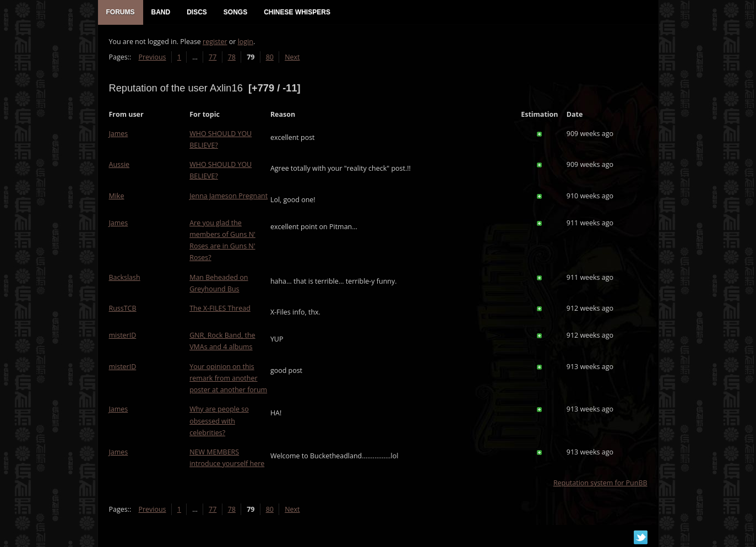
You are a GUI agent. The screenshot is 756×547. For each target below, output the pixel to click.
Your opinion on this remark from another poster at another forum (228, 378)
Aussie (119, 164)
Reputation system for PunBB (600, 483)
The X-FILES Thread (220, 308)
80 (270, 57)
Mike (117, 196)
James (119, 134)
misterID (123, 335)
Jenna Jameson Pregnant (229, 196)
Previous (152, 57)
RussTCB (123, 308)
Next (292, 57)
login (246, 42)
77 (213, 57)
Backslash (125, 277)
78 (232, 57)
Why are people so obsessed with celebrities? (219, 421)
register (215, 42)
